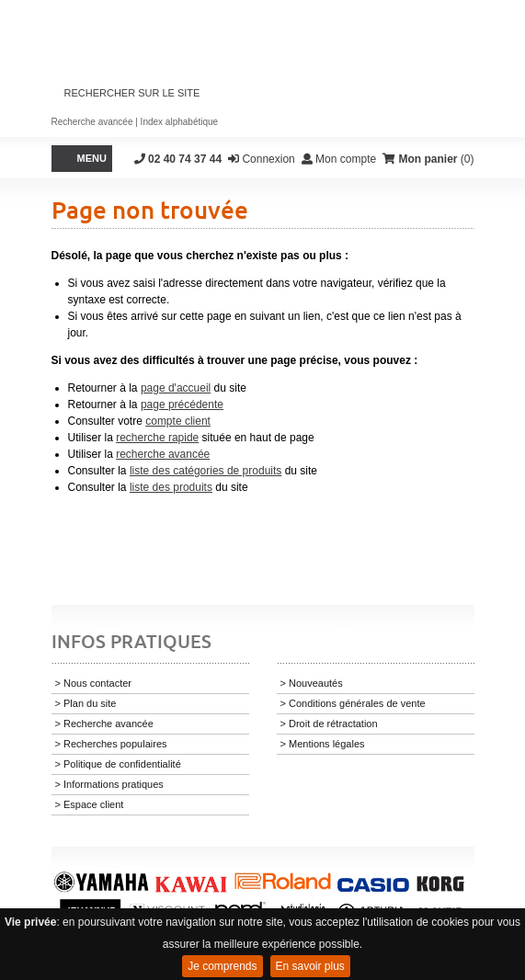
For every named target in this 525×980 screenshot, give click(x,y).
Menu (92, 158)
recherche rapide (157, 438)
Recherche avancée (92, 122)
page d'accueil (176, 388)
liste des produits (171, 487)
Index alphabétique (180, 122)
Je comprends (222, 966)
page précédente (182, 405)
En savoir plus (310, 966)
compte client (178, 421)
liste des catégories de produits (205, 471)
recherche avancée (163, 454)
